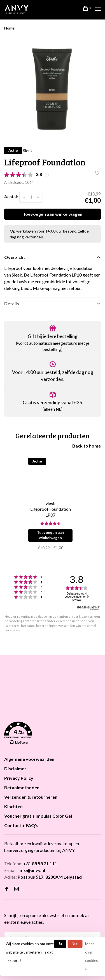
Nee (75, 944)
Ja (60, 944)
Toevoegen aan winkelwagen (53, 214)
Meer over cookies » (91, 956)
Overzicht (15, 257)
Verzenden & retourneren (31, 797)
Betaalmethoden (22, 787)
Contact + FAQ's (21, 825)
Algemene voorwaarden (29, 759)
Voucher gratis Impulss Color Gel (38, 816)
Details (12, 303)
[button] (53, 734)
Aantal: (11, 196)
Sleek (28, 151)
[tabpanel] (53, 89)
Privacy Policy (19, 778)
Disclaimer (15, 768)
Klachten (13, 806)
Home (9, 28)
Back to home (87, 446)
